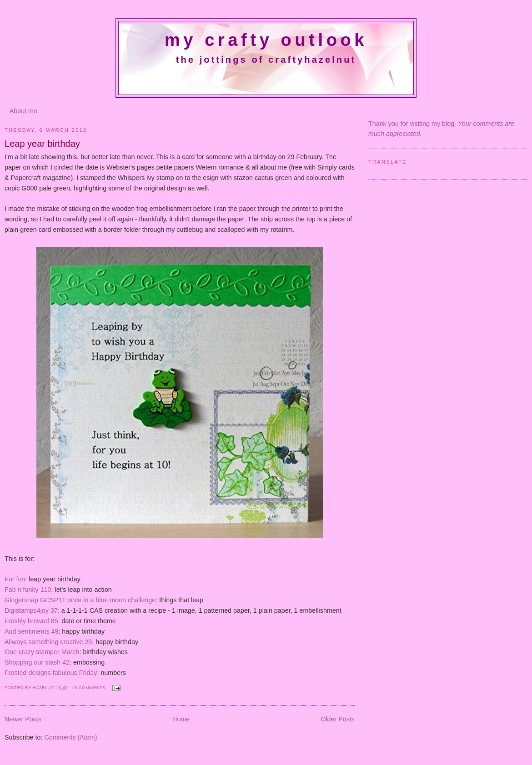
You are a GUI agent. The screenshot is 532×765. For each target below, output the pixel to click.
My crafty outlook (266, 40)
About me (23, 111)
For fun (15, 579)
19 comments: (90, 688)
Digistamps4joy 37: (32, 610)
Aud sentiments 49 (31, 631)
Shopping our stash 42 (37, 662)
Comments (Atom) (70, 737)
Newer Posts (23, 719)
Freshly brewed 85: (32, 621)
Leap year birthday (42, 144)
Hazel (41, 688)
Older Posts (338, 719)
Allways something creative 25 (48, 642)
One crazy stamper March (42, 652)
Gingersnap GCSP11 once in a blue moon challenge (80, 600)
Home (181, 719)
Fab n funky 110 (28, 590)
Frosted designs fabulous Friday (51, 673)
